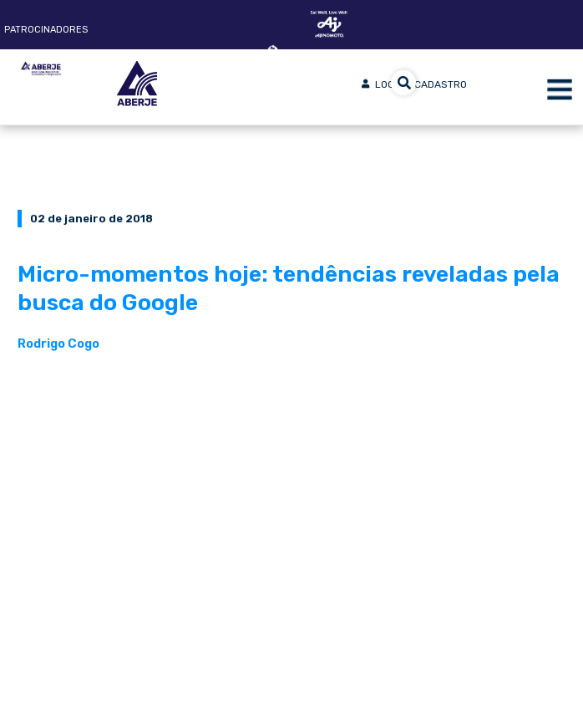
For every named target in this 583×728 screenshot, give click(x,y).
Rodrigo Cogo (58, 344)
